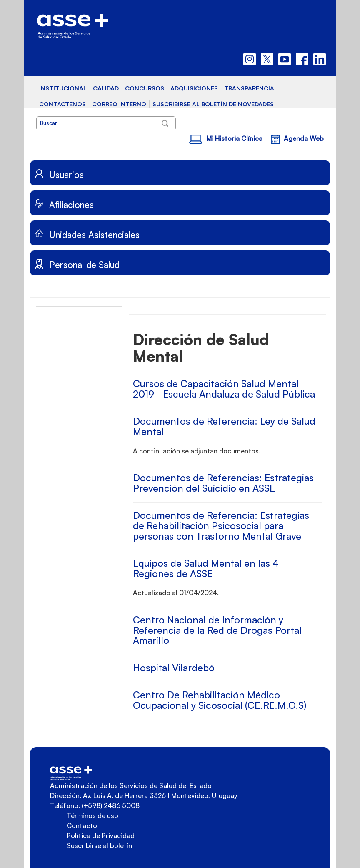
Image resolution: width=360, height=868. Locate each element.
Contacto (82, 825)
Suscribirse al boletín (99, 845)
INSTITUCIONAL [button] (63, 88)
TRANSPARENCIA (249, 88)
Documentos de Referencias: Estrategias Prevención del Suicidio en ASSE (223, 483)
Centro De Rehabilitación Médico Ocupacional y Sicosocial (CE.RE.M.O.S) (220, 700)
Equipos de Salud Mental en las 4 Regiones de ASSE (206, 568)
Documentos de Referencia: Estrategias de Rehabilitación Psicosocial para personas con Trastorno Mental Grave (221, 525)
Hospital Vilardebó (174, 668)
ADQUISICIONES (194, 88)
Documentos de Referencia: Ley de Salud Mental (224, 426)
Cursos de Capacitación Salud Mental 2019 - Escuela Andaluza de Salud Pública (224, 389)
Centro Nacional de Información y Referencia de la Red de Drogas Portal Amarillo (217, 630)
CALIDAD (106, 88)
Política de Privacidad (101, 835)
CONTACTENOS (62, 104)
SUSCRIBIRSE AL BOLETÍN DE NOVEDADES (213, 104)
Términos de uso (92, 815)
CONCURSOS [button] (145, 88)
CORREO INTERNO (119, 104)
